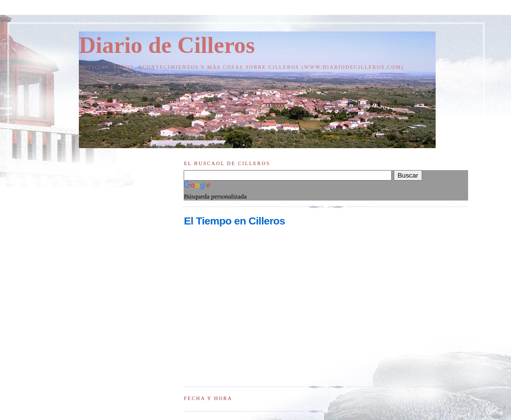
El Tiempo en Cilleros (234, 221)
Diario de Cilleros (167, 45)
